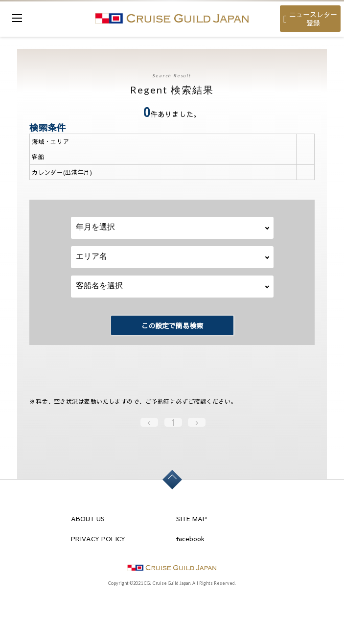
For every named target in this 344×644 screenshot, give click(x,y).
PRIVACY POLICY (98, 539)
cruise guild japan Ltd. (172, 18)
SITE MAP (192, 519)
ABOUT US (88, 519)
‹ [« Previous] (149, 422)
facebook (190, 539)
